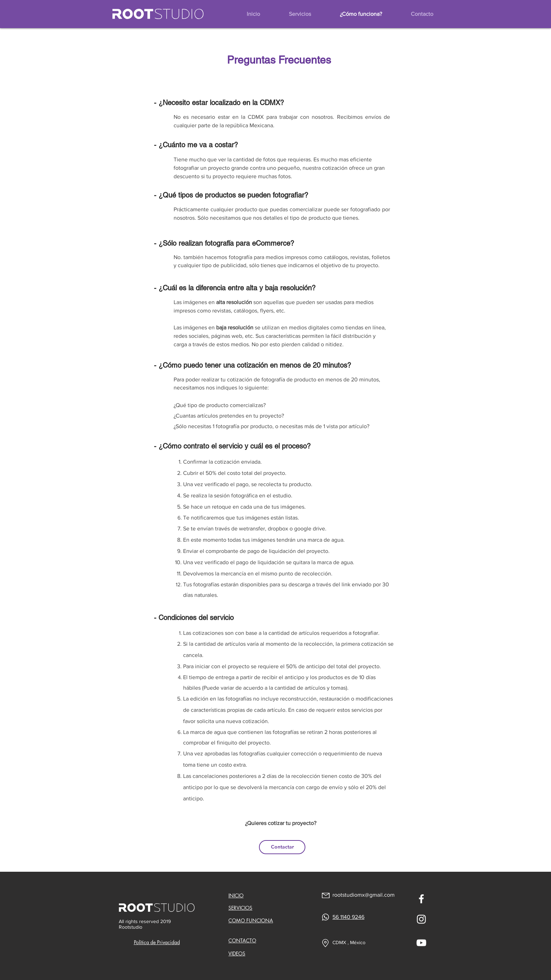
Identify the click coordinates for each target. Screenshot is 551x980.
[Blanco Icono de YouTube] (421, 943)
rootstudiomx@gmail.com (364, 895)
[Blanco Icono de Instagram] (421, 919)
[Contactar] (282, 847)
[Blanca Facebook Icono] (421, 899)
